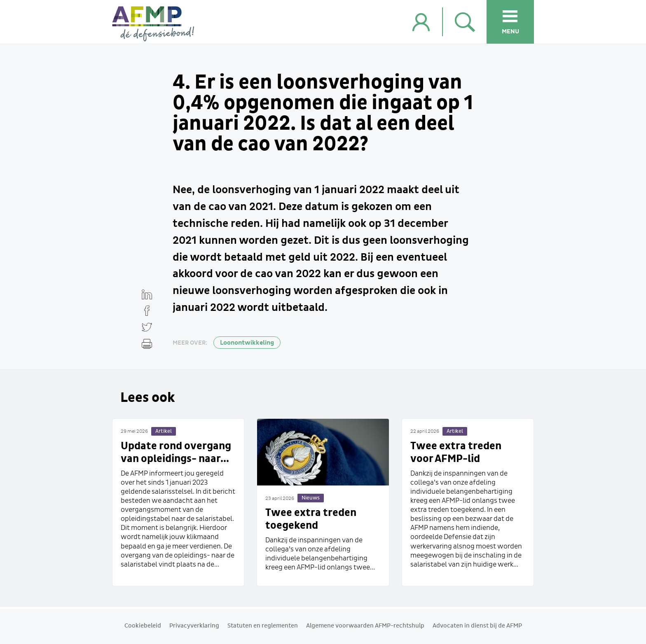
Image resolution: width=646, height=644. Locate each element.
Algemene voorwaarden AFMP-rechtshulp (365, 626)
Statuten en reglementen (263, 626)
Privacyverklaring (194, 626)
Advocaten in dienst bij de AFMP (477, 626)
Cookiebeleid (143, 626)
